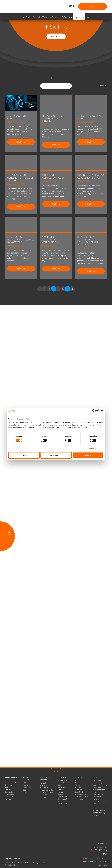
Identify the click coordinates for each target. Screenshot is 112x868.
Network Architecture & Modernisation (45, 785)
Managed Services (26, 778)
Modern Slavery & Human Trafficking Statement (99, 813)
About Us (8, 781)
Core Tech (26, 785)
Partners (8, 799)
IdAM (24, 792)
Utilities (60, 785)
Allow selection (56, 455)
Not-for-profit (62, 799)
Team (7, 787)
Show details (94, 448)
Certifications (10, 792)
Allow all (88, 455)
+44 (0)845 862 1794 (100, 847)
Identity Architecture (47, 790)
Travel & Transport (64, 781)
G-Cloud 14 (9, 797)
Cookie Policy (97, 783)
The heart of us (80, 794)
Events (77, 785)
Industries (62, 777)
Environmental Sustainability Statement (98, 797)
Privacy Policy (97, 781)
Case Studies (80, 792)
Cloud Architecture (47, 792)
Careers (8, 790)
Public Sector (62, 797)
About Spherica (11, 777)
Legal (95, 777)
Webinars (78, 790)
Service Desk (27, 788)
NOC (24, 790)
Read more (21, 142)
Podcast (78, 787)
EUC (24, 783)
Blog (77, 781)
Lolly (106, 865)
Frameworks (9, 794)
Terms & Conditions (100, 785)
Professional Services (45, 778)
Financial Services (64, 783)
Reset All (104, 86)
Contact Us (92, 6)
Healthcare (61, 787)
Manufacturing (63, 794)
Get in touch (56, 36)
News (77, 783)
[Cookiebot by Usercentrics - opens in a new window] (94, 411)
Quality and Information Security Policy (100, 790)
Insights (78, 777)
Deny (24, 455)
